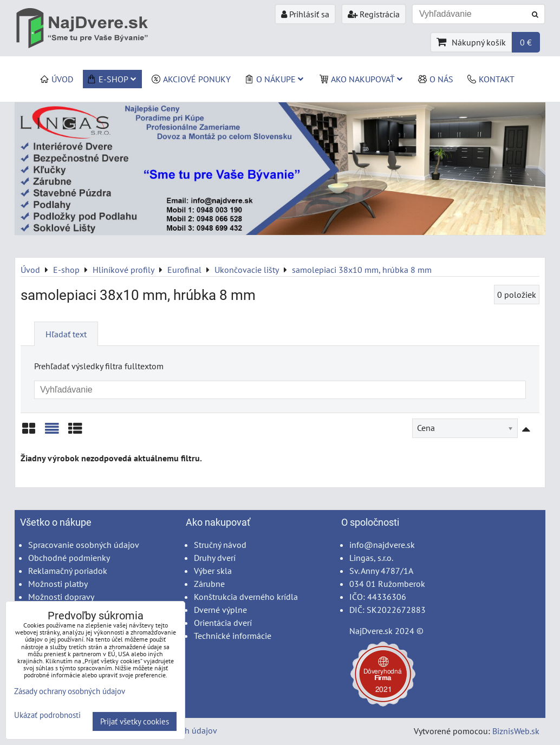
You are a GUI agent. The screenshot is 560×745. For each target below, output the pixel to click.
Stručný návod (220, 545)
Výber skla (213, 571)
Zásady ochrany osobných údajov (70, 691)
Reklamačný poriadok (68, 571)
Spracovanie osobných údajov (84, 545)
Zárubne (209, 584)
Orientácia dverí (223, 623)
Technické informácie (233, 636)
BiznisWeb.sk (516, 731)
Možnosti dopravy (61, 597)
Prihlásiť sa (305, 14)
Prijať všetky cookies (135, 721)
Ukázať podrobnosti (47, 715)
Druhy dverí (215, 558)
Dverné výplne (220, 610)
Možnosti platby (58, 584)
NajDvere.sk (371, 631)
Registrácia (374, 14)
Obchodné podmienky (69, 558)
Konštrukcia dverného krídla (246, 597)
